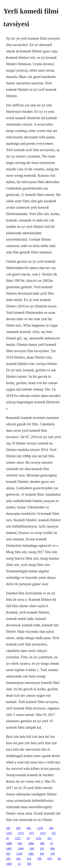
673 (32, 833)
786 (39, 859)
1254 (40, 828)
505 (8, 854)
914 (29, 859)
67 (52, 843)
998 (53, 849)
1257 (18, 838)
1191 (39, 838)
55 (8, 838)
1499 (21, 849)
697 (19, 828)
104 (8, 859)
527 (54, 833)
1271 (43, 833)
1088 (9, 843)
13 (19, 864)
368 (42, 843)
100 (51, 828)
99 (59, 859)
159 (52, 854)
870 (50, 859)
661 (29, 828)
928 (32, 849)
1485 (9, 849)
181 (42, 849)
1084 (31, 843)
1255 (9, 833)
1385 (31, 854)
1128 (19, 854)
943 (20, 843)
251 (49, 838)
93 (28, 838)
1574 (21, 833)
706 (29, 864)
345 (8, 828)
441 (42, 854)
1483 (9, 864)
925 (19, 859)
